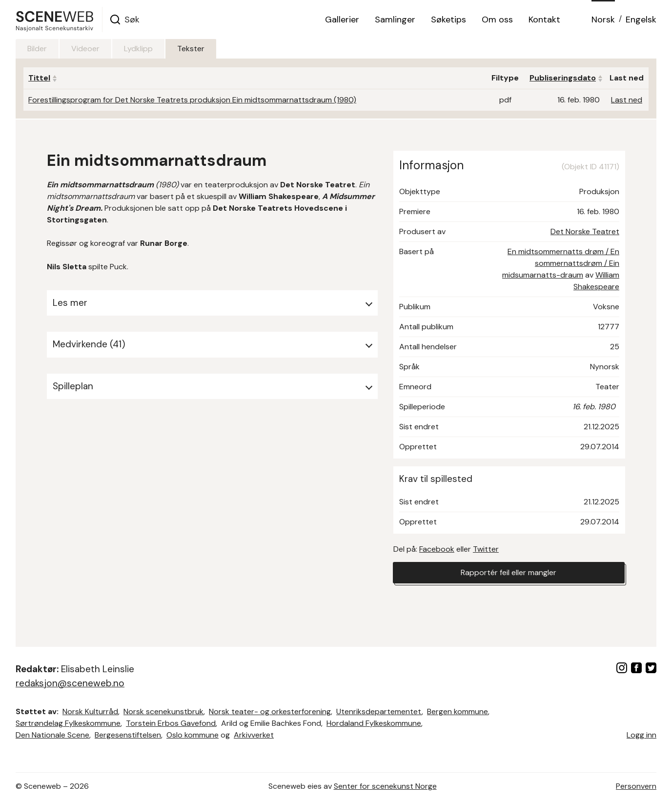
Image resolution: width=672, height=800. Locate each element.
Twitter (486, 549)
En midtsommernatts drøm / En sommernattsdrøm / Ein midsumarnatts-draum (561, 263)
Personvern (636, 786)
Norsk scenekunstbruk (163, 711)
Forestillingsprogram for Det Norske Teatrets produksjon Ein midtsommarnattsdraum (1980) (192, 100)
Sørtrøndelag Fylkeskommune (68, 723)
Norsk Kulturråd (90, 711)
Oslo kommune (193, 735)
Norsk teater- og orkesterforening (270, 711)
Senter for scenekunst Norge (385, 786)
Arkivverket (254, 735)
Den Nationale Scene (52, 735)
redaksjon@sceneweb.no (70, 683)
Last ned (627, 100)
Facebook (437, 549)
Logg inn (641, 735)
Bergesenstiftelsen (128, 735)
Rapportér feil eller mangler (509, 572)
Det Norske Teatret (585, 231)
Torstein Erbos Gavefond (171, 723)
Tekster (191, 49)
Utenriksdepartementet (379, 711)
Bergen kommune (458, 711)
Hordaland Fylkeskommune (374, 723)
